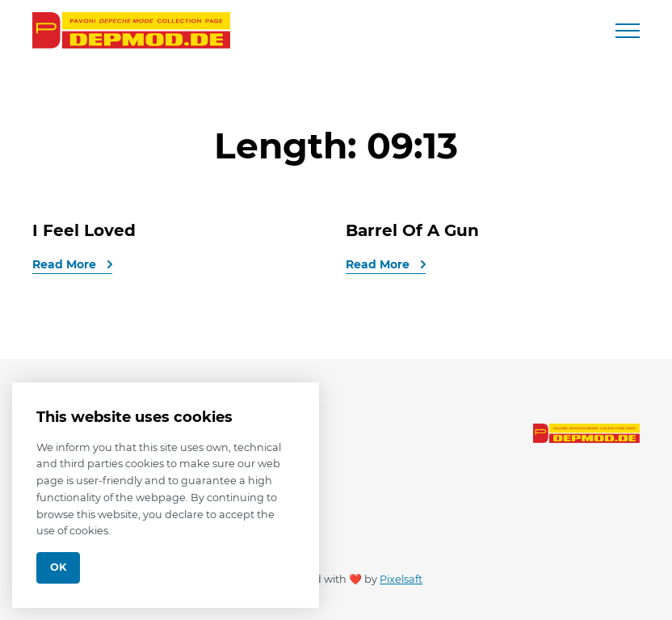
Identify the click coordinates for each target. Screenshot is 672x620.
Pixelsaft (401, 579)
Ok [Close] (58, 567)
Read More (66, 264)
